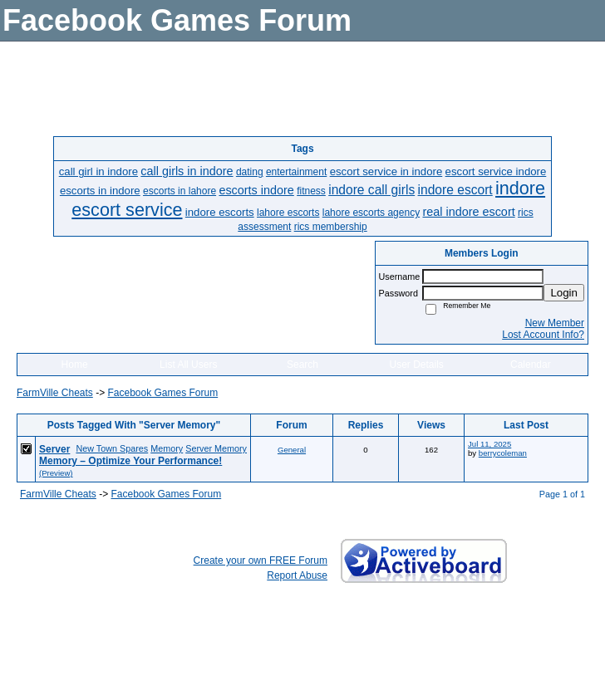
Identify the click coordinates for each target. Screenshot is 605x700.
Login (564, 293)
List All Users (188, 365)
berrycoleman (503, 453)
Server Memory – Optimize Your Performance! (130, 455)
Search (302, 365)
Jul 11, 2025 (489, 444)
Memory (167, 448)
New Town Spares (112, 448)
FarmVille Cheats (55, 393)
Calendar (531, 365)
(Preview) (56, 473)
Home (75, 365)
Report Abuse (297, 575)
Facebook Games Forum (162, 393)
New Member (555, 323)
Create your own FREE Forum (261, 560)
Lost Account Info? (543, 335)
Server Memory (216, 448)
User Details (416, 365)
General (292, 450)
